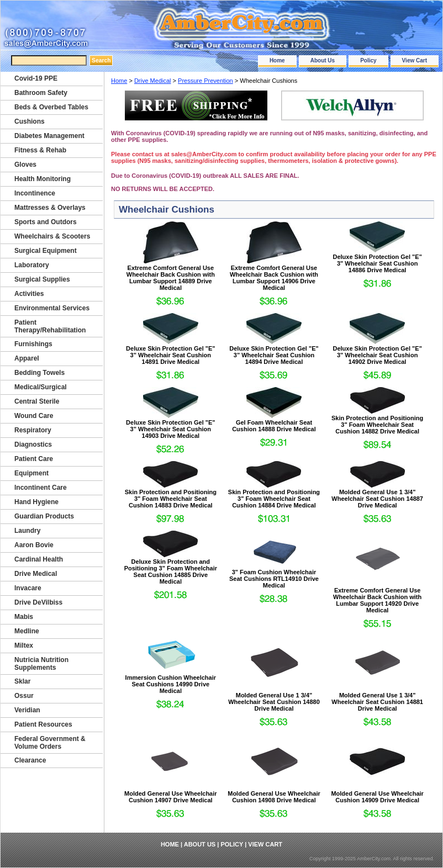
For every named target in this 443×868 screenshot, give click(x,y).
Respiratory (33, 430)
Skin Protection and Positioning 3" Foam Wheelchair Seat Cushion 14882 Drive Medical (377, 425)
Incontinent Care (41, 488)
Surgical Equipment (46, 251)
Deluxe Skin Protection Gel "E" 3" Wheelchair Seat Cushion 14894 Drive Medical (274, 355)
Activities (29, 294)
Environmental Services (52, 308)
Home (277, 60)
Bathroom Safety (41, 93)
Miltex (24, 645)
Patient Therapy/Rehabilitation (50, 326)
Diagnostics (33, 444)
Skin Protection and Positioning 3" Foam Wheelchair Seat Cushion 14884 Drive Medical (274, 499)
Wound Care (34, 416)
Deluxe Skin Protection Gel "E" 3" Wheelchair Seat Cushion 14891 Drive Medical (170, 355)
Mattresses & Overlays (50, 208)
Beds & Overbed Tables (51, 107)
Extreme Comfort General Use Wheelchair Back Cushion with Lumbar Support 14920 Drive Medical (377, 600)
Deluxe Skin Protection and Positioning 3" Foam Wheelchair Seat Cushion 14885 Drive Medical (171, 571)
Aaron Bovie (34, 545)
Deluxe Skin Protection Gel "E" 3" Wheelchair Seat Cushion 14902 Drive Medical (377, 355)
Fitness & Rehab (40, 150)
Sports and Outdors (46, 222)
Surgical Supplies (42, 279)
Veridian (27, 710)
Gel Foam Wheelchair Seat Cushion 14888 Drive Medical (274, 426)
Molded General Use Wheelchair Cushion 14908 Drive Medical (274, 797)
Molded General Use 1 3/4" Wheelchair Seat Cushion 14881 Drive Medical (377, 702)
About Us (323, 60)
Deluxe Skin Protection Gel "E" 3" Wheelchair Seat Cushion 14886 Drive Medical (377, 263)
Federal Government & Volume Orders (50, 743)
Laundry (27, 531)
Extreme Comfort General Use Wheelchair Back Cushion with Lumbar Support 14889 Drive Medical (171, 278)
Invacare (28, 588)
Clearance (30, 760)
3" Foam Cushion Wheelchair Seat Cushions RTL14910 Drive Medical (274, 579)
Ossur (24, 696)
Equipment (31, 473)
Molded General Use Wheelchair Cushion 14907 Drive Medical (171, 797)
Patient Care (34, 459)
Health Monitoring (43, 179)
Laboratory (32, 265)
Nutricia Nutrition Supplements (41, 664)
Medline (27, 631)
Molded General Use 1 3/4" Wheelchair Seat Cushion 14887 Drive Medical (377, 499)
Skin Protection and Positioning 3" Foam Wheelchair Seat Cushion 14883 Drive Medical (171, 499)
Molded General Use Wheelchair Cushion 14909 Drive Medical (377, 797)
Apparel (27, 358)
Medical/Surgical (41, 387)
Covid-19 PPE (36, 78)
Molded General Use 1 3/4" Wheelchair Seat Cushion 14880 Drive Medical (274, 702)
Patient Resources (43, 724)
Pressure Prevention (205, 81)
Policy (368, 60)
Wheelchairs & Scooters (52, 236)
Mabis (24, 617)
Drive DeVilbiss (38, 602)
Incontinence (35, 193)
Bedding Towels (39, 373)
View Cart (415, 60)
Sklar (22, 681)
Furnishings (33, 344)
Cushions (30, 121)
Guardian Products (44, 516)
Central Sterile (37, 401)
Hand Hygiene (36, 502)
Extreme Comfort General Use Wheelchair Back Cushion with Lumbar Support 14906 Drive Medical (274, 278)
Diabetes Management (49, 136)
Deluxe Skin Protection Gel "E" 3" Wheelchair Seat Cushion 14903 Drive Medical (170, 429)
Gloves (25, 165)
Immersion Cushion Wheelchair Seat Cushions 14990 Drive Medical (171, 684)
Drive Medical (153, 81)
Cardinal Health (39, 559)
